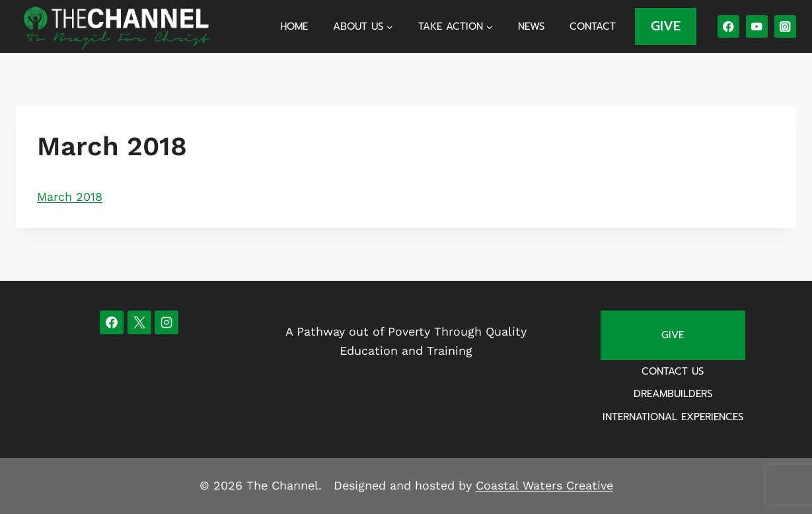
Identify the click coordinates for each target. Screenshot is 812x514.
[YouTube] (757, 26)
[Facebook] (728, 26)
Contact (593, 26)
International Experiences (673, 417)
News (531, 26)
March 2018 (70, 197)
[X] (139, 322)
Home (294, 26)
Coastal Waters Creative (544, 485)
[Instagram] (785, 26)
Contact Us (673, 371)
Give (673, 335)
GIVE (666, 26)
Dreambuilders (673, 394)
